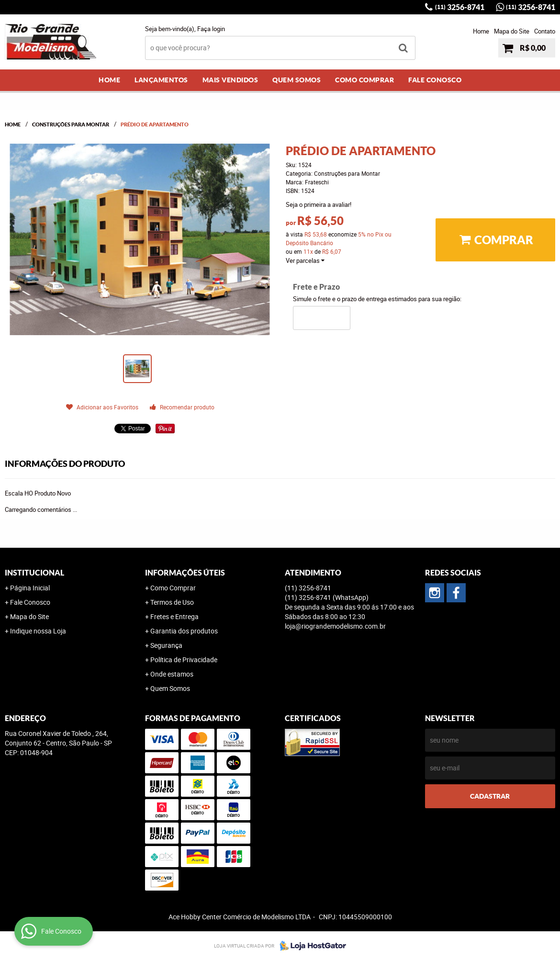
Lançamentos (161, 80)
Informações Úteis (185, 573)
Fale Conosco (435, 80)
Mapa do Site (512, 31)
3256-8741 (460, 7)
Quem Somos (297, 80)
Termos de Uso (172, 602)
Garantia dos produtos (184, 631)
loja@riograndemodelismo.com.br (335, 626)
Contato (545, 31)
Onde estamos (172, 674)
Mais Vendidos (230, 80)
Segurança (166, 645)
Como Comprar (364, 80)
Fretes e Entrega (174, 616)
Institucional (34, 573)
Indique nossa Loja (38, 631)
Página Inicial (30, 588)
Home (481, 31)
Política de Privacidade (184, 660)
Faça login (211, 29)
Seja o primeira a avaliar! (319, 204)
